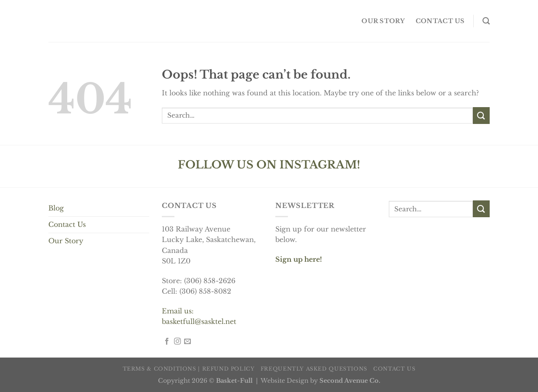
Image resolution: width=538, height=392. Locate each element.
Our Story (66, 241)
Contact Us (67, 224)
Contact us (440, 21)
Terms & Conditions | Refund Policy (189, 369)
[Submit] (481, 115)
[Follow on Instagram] (177, 342)
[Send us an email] (187, 342)
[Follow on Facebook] (167, 342)
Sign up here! (299, 259)
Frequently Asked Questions (314, 369)
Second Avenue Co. (350, 381)
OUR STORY (383, 21)
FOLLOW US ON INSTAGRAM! (269, 165)
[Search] (486, 21)
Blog (56, 208)
